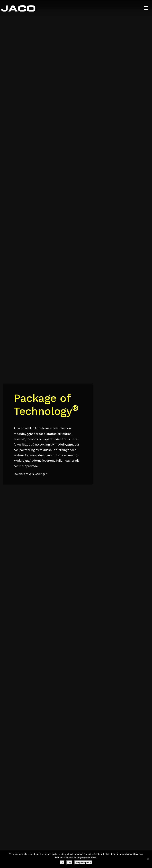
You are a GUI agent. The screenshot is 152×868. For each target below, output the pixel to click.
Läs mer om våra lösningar (30, 474)
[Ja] (148, 859)
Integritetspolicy (83, 862)
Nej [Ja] (69, 862)
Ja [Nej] (62, 862)
